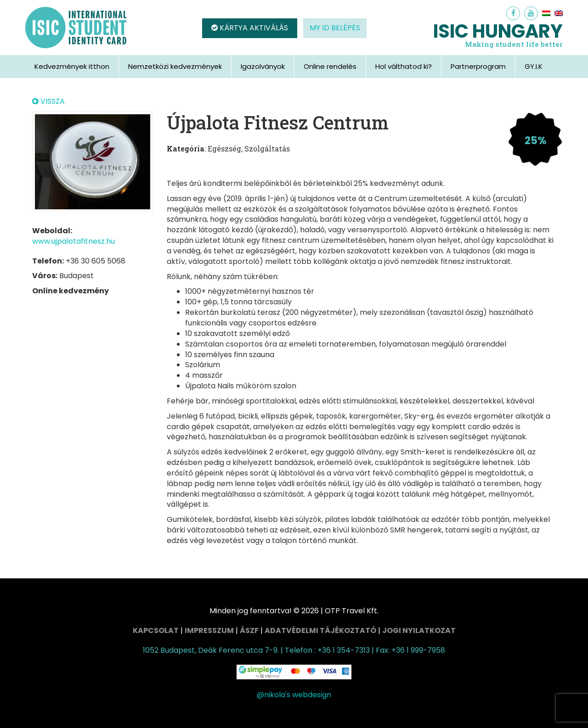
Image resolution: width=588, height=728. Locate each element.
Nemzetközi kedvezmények (175, 66)
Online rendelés (330, 66)
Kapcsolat (156, 630)
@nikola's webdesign (294, 695)
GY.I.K (534, 66)
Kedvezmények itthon (72, 66)
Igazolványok (263, 66)
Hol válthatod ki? (404, 66)
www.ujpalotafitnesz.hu (73, 241)
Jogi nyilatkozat (419, 630)
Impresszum (209, 630)
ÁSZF (249, 630)
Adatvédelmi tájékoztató (320, 630)
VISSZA (48, 101)
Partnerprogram (478, 66)
